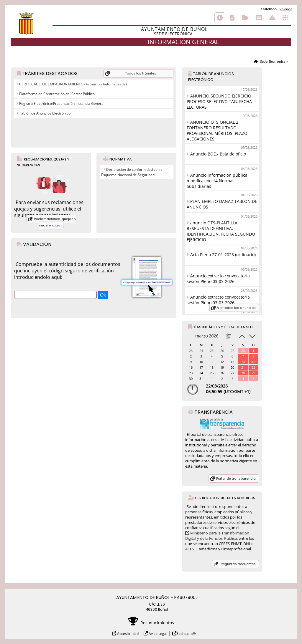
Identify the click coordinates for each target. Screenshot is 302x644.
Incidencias (272, 18)
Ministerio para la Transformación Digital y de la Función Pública (217, 536)
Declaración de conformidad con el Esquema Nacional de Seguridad (132, 172)
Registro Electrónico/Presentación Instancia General (61, 104)
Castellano (269, 9)
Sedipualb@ (186, 634)
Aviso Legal (157, 634)
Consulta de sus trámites (245, 18)
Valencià (286, 9)
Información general (220, 18)
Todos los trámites (141, 73)
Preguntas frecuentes (238, 564)
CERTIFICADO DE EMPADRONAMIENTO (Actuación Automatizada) (73, 84)
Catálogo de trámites (232, 18)
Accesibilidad (127, 634)
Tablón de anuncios (259, 18)
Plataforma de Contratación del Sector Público (56, 94)
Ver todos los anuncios (236, 308)
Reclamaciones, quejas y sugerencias (55, 222)
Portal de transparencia (236, 479)
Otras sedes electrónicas (285, 18)
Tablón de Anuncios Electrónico (44, 113)
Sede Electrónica (272, 61)
